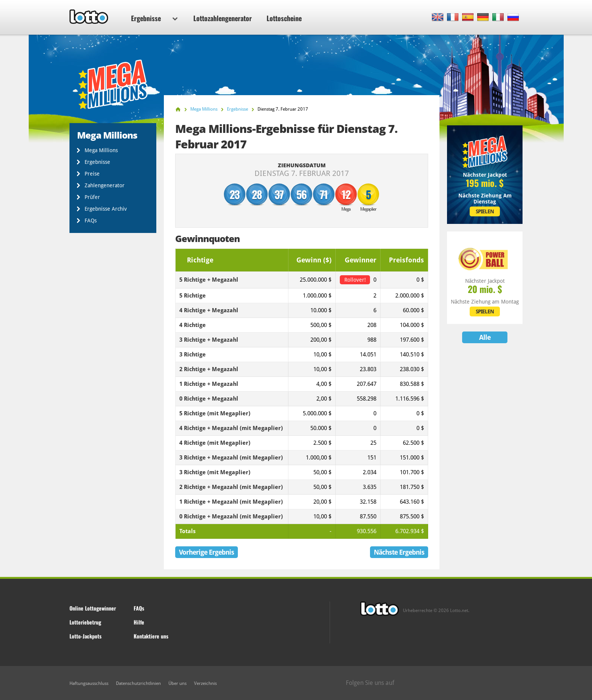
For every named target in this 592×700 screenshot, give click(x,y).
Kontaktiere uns (151, 636)
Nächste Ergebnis (399, 552)
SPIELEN (485, 211)
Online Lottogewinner (93, 608)
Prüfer (92, 197)
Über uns (177, 683)
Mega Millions (101, 150)
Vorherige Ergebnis (207, 552)
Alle (485, 337)
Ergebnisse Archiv (106, 209)
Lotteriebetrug (85, 622)
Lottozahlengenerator (223, 18)
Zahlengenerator (105, 185)
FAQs (91, 220)
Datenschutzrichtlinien (138, 683)
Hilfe (139, 622)
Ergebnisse (154, 18)
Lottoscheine (284, 18)
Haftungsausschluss (89, 683)
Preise (92, 174)
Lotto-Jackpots (86, 636)
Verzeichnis (205, 683)
